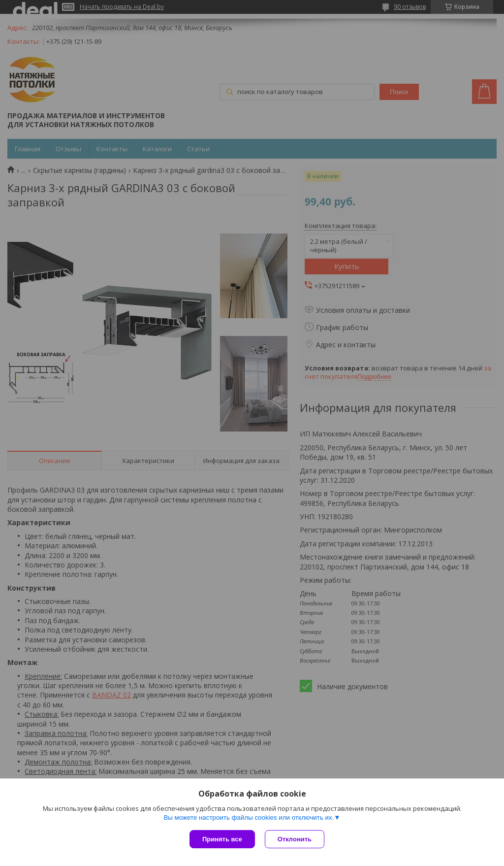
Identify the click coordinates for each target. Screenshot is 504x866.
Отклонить (295, 839)
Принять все (222, 839)
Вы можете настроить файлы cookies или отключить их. (249, 817)
